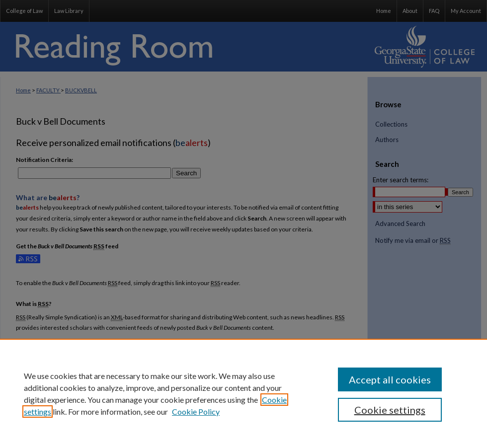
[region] (243, 393)
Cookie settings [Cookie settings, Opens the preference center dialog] (390, 410)
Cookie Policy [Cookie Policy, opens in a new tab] (196, 411)
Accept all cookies (390, 379)
